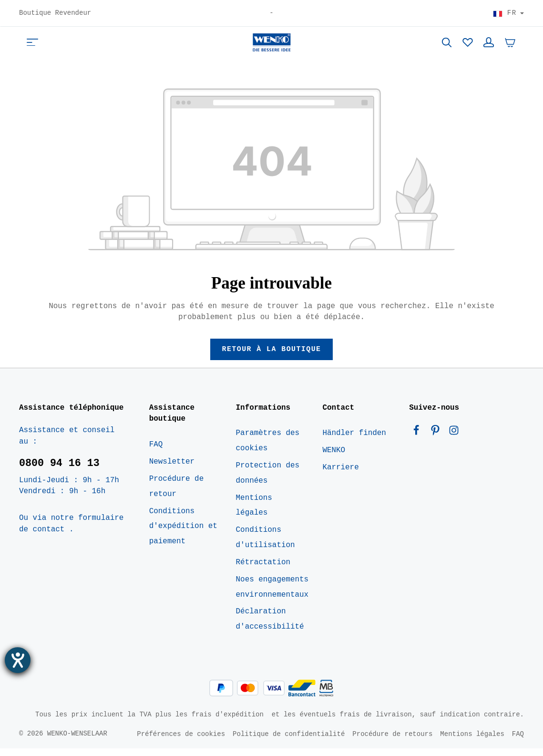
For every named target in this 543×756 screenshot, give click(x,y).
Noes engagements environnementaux (272, 595)
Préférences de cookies (181, 741)
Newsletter (172, 470)
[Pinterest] (438, 441)
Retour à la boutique (271, 356)
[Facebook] (419, 441)
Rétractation (263, 570)
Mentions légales (254, 513)
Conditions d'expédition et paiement (183, 534)
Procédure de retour (176, 494)
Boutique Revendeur (55, 13)
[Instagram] (454, 441)
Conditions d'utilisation (266, 546)
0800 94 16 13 (59, 471)
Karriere (340, 475)
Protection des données (268, 481)
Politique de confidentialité (289, 741)
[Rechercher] (447, 46)
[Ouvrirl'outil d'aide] (18, 660)
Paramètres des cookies (268, 449)
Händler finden (354, 441)
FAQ (156, 453)
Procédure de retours (392, 741)
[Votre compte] (489, 46)
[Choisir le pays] (508, 13)
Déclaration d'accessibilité (270, 627)
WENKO (334, 458)
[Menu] (32, 46)
